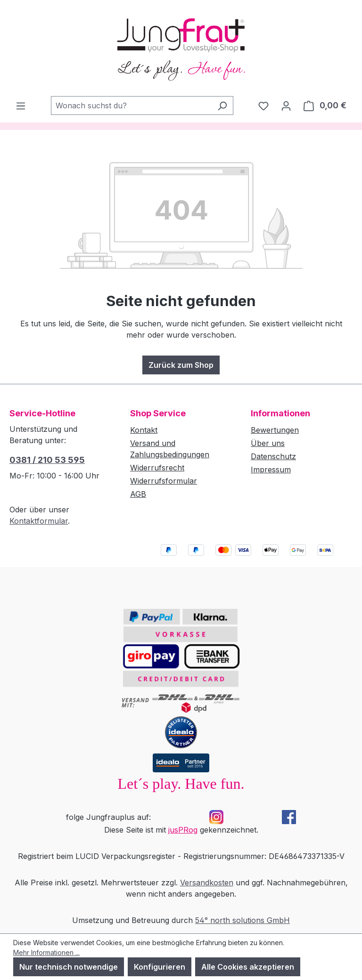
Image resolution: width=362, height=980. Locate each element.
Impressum (271, 470)
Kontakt (144, 430)
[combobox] (131, 105)
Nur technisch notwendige (69, 967)
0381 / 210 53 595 (47, 460)
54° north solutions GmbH (243, 920)
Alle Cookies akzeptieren (248, 967)
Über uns (268, 443)
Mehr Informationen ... (46, 952)
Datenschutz (273, 456)
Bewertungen (275, 430)
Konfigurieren (160, 967)
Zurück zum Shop (181, 365)
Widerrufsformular (164, 481)
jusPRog (183, 830)
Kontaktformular (39, 521)
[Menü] (21, 105)
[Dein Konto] (286, 105)
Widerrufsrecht (157, 468)
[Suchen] (222, 105)
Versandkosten (207, 883)
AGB (138, 494)
